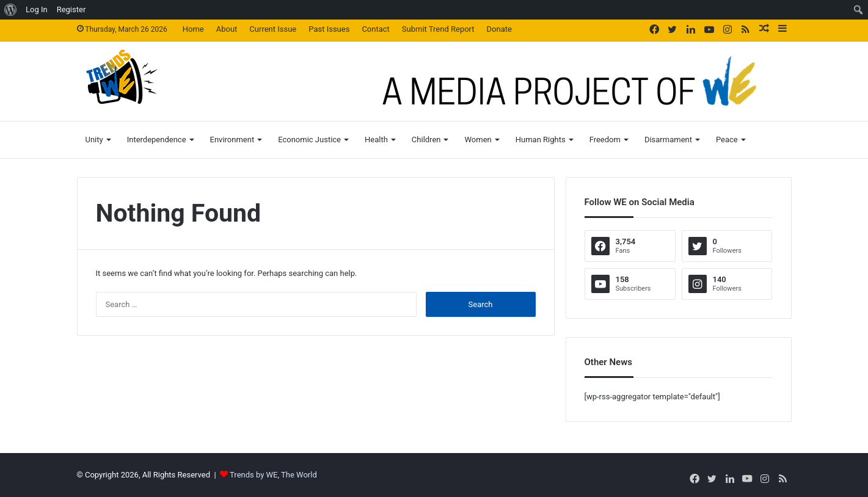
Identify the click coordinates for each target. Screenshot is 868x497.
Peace (727, 140)
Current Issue (273, 29)
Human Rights (541, 140)
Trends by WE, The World (273, 475)
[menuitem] (11, 10)
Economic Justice (309, 140)
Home (193, 29)
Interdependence (157, 140)
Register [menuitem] (71, 9)
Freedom (605, 140)
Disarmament (668, 140)
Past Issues (329, 29)
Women (478, 140)
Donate (499, 29)
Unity (94, 140)
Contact (375, 29)
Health (376, 140)
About (227, 29)
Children (426, 140)
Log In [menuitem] (37, 9)
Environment (232, 140)
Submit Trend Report (438, 29)
